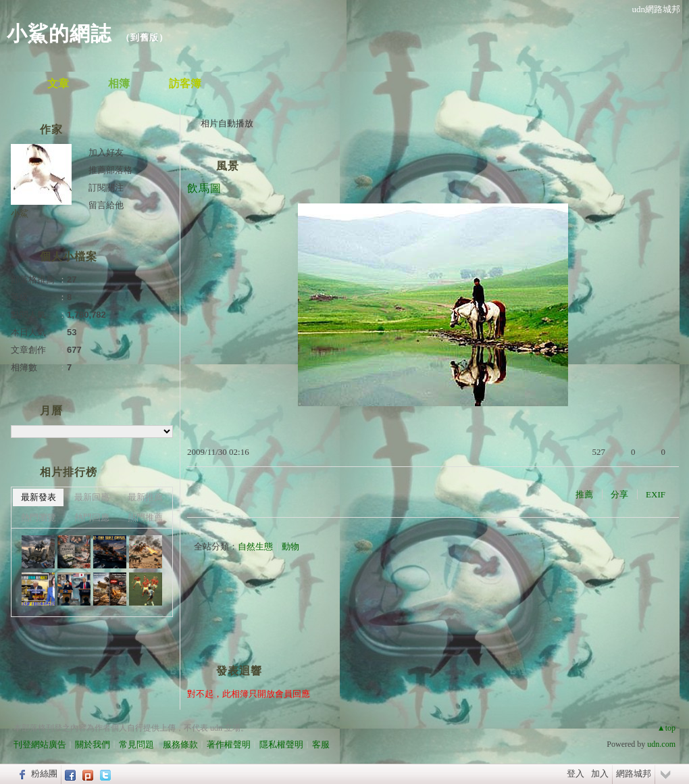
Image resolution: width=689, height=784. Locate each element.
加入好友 (106, 152)
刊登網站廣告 (40, 744)
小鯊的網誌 (59, 33)
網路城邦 (634, 774)
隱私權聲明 (281, 744)
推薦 (584, 494)
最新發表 (39, 497)
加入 (600, 774)
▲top (666, 728)
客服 (321, 744)
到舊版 (145, 38)
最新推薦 (145, 497)
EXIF (656, 494)
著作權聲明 (229, 744)
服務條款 (180, 744)
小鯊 (20, 213)
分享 (619, 494)
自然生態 (255, 546)
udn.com (661, 744)
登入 (576, 774)
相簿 (119, 83)
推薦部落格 (110, 170)
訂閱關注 (106, 188)
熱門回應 (92, 517)
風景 (228, 166)
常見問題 (136, 744)
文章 (58, 83)
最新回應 (92, 497)
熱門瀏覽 (39, 517)
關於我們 (93, 744)
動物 (290, 546)
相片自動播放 (227, 123)
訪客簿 (185, 83)
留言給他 (106, 205)
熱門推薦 (145, 517)
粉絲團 (44, 774)
